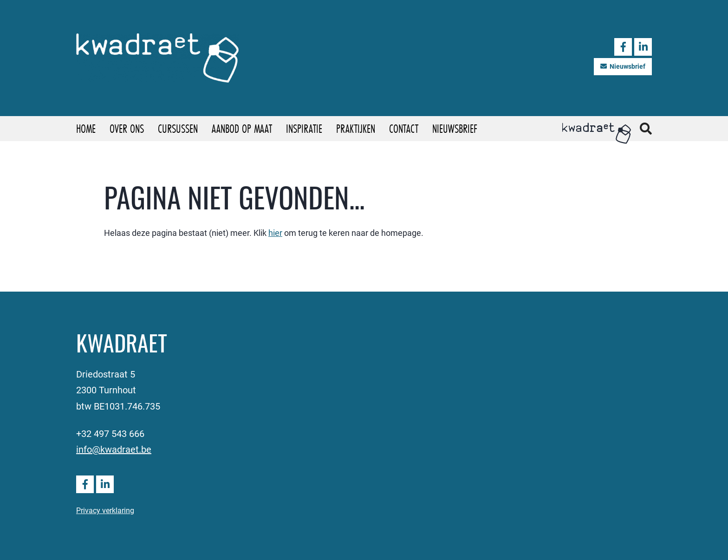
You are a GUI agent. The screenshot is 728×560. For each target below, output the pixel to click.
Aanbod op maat (242, 128)
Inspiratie (304, 128)
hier (275, 233)
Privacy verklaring (105, 510)
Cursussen (178, 128)
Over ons (127, 128)
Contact (404, 128)
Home (86, 128)
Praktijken (356, 128)
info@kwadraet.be (114, 449)
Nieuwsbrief (623, 66)
